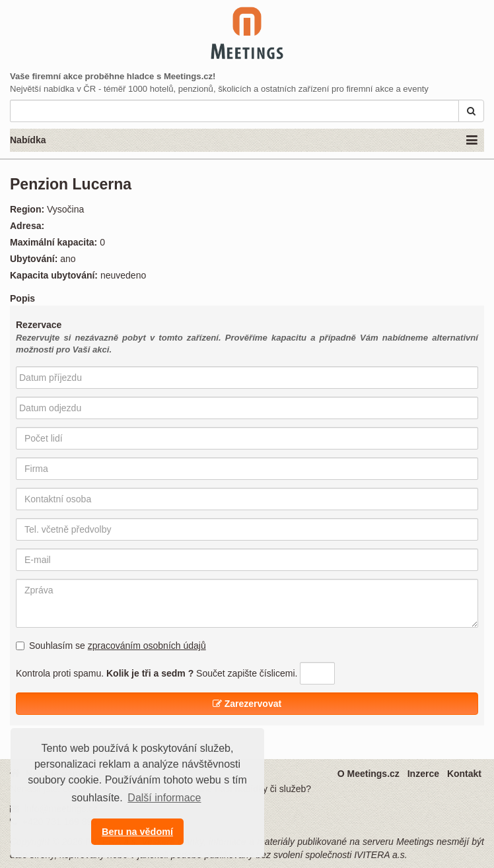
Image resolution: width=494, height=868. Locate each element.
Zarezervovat (247, 704)
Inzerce (423, 774)
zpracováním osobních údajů (147, 646)
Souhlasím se (111, 646)
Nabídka (244, 141)
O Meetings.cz (369, 774)
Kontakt (464, 774)
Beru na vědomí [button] (137, 832)
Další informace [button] (164, 798)
